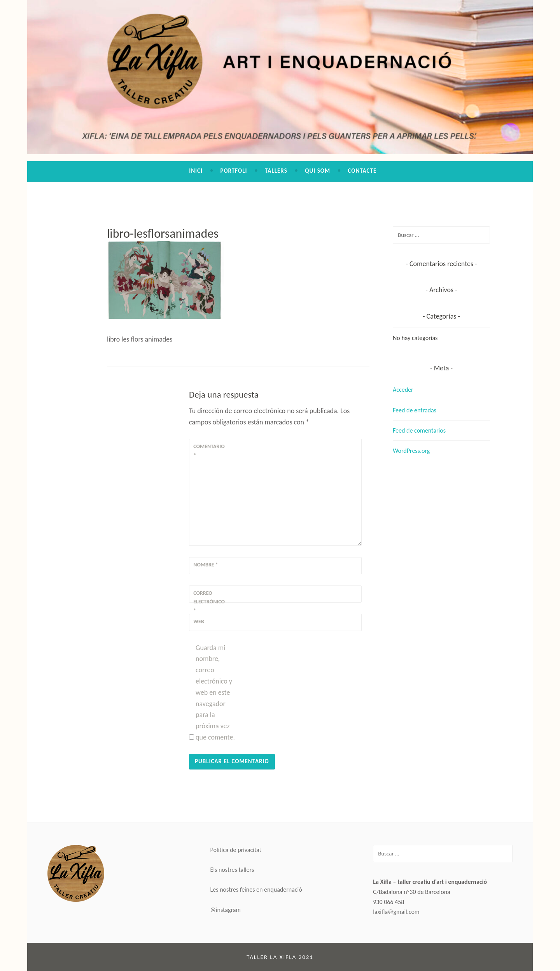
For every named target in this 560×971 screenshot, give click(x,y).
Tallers (276, 171)
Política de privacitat (236, 850)
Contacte (362, 171)
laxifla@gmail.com (396, 912)
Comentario (209, 451)
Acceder (403, 390)
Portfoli (234, 171)
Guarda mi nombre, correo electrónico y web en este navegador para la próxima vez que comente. (215, 692)
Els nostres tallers (232, 870)
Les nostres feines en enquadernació (256, 889)
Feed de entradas (415, 410)
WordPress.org (411, 451)
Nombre (206, 565)
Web (199, 621)
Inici (196, 171)
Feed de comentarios (419, 430)
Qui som (318, 171)
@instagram (226, 910)
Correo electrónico (209, 602)
